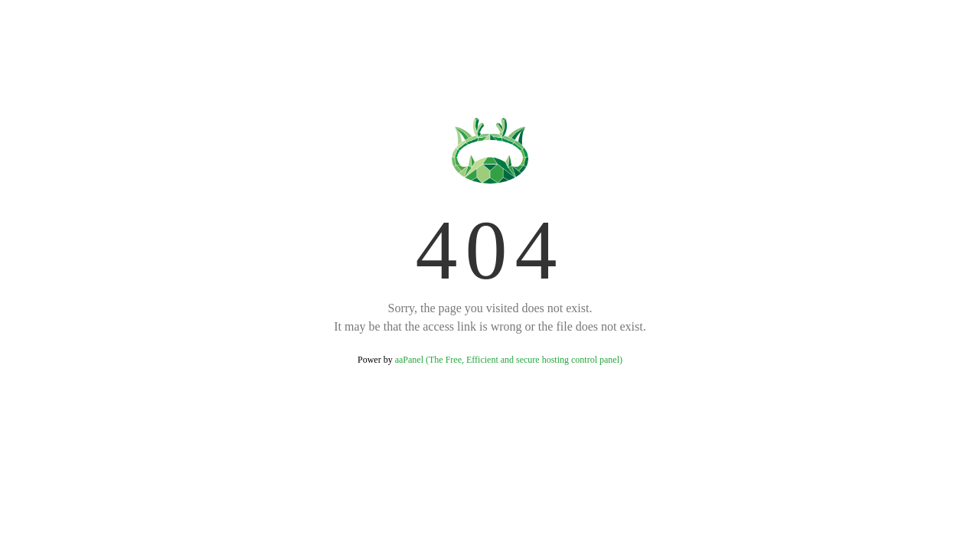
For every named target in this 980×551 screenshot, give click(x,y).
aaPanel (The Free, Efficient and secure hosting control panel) (509, 360)
